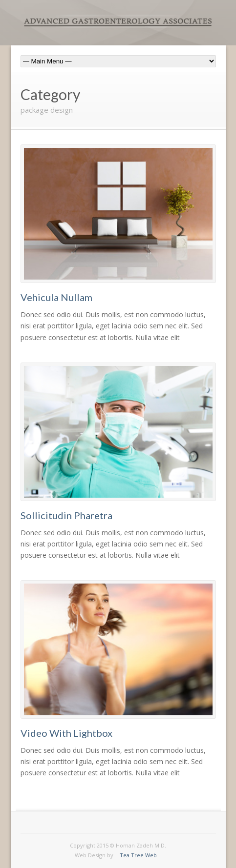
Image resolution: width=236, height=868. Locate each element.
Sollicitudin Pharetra (66, 515)
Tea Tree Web (138, 855)
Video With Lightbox (66, 733)
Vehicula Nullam (56, 297)
